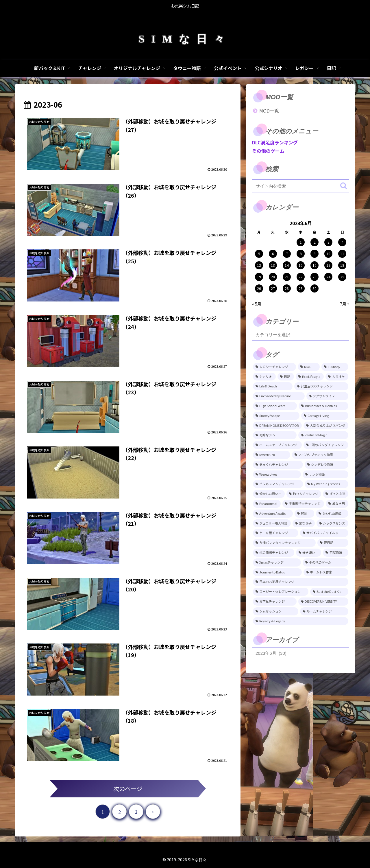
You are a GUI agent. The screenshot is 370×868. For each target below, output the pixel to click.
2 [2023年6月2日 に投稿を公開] (315, 242)
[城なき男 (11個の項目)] (337, 504)
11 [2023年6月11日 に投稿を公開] (342, 254)
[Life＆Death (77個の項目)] (273, 386)
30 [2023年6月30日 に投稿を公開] (314, 288)
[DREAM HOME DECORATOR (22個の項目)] (277, 426)
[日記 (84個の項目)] (286, 377)
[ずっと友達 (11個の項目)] (336, 494)
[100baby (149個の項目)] (335, 367)
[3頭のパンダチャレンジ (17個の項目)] (326, 445)
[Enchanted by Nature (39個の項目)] (279, 396)
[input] (301, 186)
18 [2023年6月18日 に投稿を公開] (342, 265)
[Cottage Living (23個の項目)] (325, 416)
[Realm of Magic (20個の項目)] (323, 435)
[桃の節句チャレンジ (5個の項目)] (274, 553)
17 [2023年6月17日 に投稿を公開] (328, 265)
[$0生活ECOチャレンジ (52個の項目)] (321, 386)
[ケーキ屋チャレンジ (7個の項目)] (276, 533)
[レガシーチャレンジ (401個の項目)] (274, 367)
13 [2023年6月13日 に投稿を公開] (273, 265)
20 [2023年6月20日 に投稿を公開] (273, 277)
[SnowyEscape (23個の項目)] (276, 416)
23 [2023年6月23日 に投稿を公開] (314, 277)
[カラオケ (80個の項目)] (337, 377)
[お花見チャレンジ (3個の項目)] (275, 602)
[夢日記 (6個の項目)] (333, 543)
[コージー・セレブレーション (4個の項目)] (281, 592)
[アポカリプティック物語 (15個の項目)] (320, 455)
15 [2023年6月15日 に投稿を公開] (301, 265)
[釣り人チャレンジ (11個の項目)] (304, 494)
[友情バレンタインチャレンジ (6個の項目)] (284, 543)
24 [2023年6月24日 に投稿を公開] (328, 277)
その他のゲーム (268, 151)
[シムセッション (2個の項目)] (276, 611)
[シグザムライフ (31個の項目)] (328, 396)
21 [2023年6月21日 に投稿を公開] (287, 277)
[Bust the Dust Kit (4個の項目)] (329, 592)
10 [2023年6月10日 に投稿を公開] (328, 254)
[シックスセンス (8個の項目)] (332, 523)
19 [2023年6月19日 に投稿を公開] (259, 277)
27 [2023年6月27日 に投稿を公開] (273, 288)
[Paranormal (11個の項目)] (267, 504)
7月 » (345, 304)
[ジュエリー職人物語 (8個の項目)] (272, 523)
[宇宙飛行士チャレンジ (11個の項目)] (303, 504)
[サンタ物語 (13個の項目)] (326, 475)
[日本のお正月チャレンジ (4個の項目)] (301, 582)
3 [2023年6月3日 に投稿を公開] (329, 242)
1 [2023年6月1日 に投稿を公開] (301, 242)
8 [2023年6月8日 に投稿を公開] (301, 254)
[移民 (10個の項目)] (305, 514)
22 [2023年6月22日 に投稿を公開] (301, 277)
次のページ (128, 789)
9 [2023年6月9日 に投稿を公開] (315, 254)
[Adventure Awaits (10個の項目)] (273, 514)
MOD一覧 (269, 111)
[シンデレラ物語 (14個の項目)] (326, 465)
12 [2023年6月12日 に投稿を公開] (259, 265)
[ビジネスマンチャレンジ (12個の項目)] (278, 484)
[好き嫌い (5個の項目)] (309, 553)
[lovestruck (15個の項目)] (272, 455)
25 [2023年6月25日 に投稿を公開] (342, 277)
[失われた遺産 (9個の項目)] (332, 514)
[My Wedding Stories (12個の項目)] (327, 484)
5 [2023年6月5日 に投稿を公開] (259, 254)
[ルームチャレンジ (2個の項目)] (324, 611)
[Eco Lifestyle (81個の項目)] (310, 377)
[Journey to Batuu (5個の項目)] (277, 572)
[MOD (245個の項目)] (309, 367)
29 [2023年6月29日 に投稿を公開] (301, 288)
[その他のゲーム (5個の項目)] (326, 562)
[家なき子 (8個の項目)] (304, 523)
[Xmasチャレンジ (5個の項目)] (277, 562)
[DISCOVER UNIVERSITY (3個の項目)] (323, 602)
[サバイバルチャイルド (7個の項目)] (324, 533)
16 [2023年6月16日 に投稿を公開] (314, 265)
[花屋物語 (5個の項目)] (336, 553)
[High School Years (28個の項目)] (275, 406)
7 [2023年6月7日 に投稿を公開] (287, 254)
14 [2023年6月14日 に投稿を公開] (287, 265)
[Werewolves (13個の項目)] (277, 475)
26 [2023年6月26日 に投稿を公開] (259, 288)
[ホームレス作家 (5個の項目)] (326, 572)
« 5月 (257, 304)
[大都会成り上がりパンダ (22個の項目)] (326, 426)
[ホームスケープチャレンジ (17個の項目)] (277, 445)
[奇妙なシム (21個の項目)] (275, 435)
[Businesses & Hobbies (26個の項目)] (323, 406)
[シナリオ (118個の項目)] (264, 377)
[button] (344, 186)
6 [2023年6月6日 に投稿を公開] (273, 254)
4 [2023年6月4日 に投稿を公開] (342, 242)
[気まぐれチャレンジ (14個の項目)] (278, 465)
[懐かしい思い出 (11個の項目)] (269, 494)
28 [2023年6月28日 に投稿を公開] (287, 288)
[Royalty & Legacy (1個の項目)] (301, 621)
